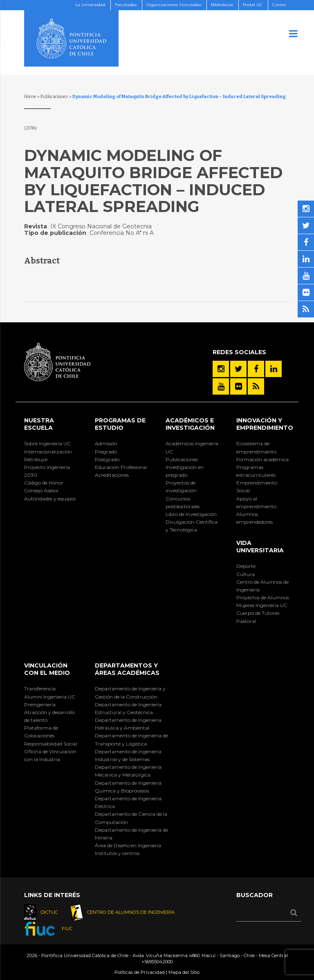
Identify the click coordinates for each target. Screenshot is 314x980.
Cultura (246, 574)
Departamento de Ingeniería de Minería (131, 834)
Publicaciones (54, 97)
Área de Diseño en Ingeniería (128, 845)
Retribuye (36, 459)
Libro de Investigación (191, 514)
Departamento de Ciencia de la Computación (131, 818)
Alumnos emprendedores (255, 518)
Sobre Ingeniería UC (47, 443)
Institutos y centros (117, 853)
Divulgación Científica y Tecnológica (192, 526)
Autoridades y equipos (50, 499)
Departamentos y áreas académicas (127, 669)
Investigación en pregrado (185, 471)
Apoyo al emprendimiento (256, 502)
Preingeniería (40, 704)
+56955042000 (157, 962)
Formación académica (262, 459)
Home (30, 97)
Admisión (106, 443)
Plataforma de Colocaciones (41, 732)
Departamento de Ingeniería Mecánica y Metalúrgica (128, 771)
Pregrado (106, 452)
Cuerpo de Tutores (258, 613)
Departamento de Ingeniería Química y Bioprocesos (128, 787)
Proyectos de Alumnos (263, 597)
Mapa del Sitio (184, 972)
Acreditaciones (112, 475)
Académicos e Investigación (190, 424)
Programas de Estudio (120, 424)
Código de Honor (44, 483)
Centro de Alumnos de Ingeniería (262, 586)
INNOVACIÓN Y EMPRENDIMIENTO (265, 424)
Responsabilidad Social (50, 744)
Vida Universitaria (260, 547)
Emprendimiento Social (257, 487)
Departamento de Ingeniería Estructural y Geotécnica (128, 708)
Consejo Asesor (41, 490)
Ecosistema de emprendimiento (256, 447)
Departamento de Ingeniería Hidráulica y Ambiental (128, 724)
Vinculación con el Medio (47, 669)
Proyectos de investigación (181, 487)
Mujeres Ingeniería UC (262, 605)
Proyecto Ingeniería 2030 (47, 471)
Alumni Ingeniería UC (50, 697)
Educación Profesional (121, 467)
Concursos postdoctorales (183, 502)
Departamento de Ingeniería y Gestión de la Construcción (130, 692)
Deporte (246, 566)
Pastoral (246, 621)
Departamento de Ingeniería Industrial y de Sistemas (128, 755)
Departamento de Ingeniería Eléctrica (128, 802)
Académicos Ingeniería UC (192, 447)
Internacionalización (48, 452)
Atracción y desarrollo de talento (49, 716)
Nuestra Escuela (39, 424)
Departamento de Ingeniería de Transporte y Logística (131, 739)
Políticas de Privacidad (140, 972)
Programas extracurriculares (256, 471)
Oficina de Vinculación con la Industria (50, 755)
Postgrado (107, 459)
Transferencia (40, 689)
